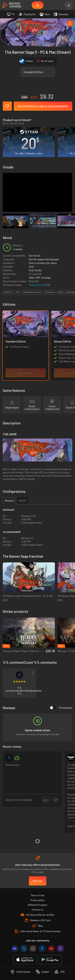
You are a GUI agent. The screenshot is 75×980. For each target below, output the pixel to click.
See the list (35, 256)
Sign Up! (38, 881)
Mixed (32, 281)
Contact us (37, 910)
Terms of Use (37, 895)
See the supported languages (44, 259)
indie (60, 292)
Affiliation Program (37, 905)
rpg (18, 292)
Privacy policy (37, 900)
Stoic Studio (35, 270)
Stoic (31, 267)
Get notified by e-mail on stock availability (43, 106)
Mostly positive (37, 285)
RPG (38, 278)
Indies (32, 278)
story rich (49, 292)
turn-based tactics (32, 292)
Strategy (46, 278)
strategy (8, 292)
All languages (61, 708)
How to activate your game (43, 263)
